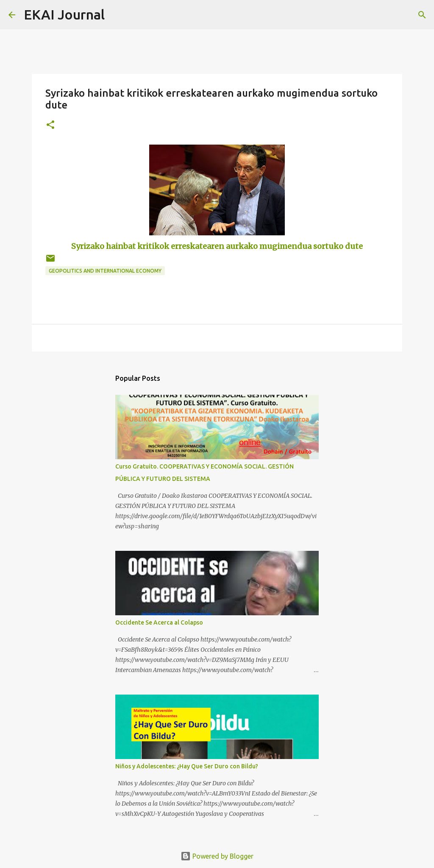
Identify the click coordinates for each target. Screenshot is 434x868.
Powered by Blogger (217, 856)
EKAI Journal (64, 14)
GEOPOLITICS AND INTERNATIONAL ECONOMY (105, 271)
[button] (50, 125)
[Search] (117, 15)
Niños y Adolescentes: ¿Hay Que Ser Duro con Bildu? (187, 766)
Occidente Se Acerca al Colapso (159, 622)
